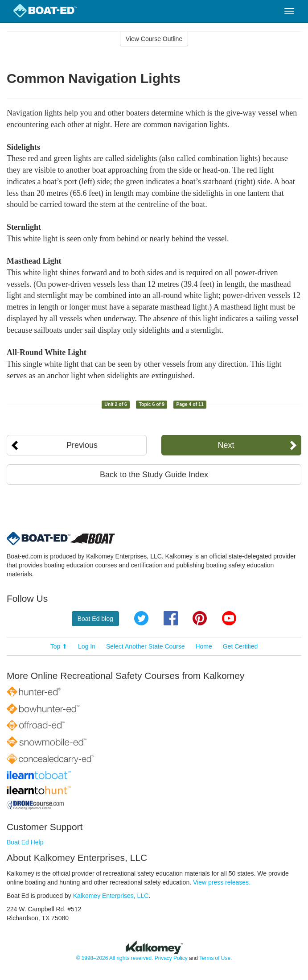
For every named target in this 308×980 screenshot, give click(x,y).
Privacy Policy (171, 958)
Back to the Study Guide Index (154, 475)
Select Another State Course (146, 646)
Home (203, 646)
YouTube (229, 618)
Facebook (171, 618)
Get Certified (240, 646)
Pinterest (200, 618)
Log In (87, 646)
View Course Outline (154, 39)
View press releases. (222, 882)
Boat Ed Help (25, 842)
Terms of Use (215, 958)
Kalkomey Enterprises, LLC (111, 896)
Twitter (141, 618)
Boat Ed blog (95, 619)
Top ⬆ (59, 646)
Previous (82, 445)
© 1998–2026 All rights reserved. (115, 958)
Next (226, 445)
